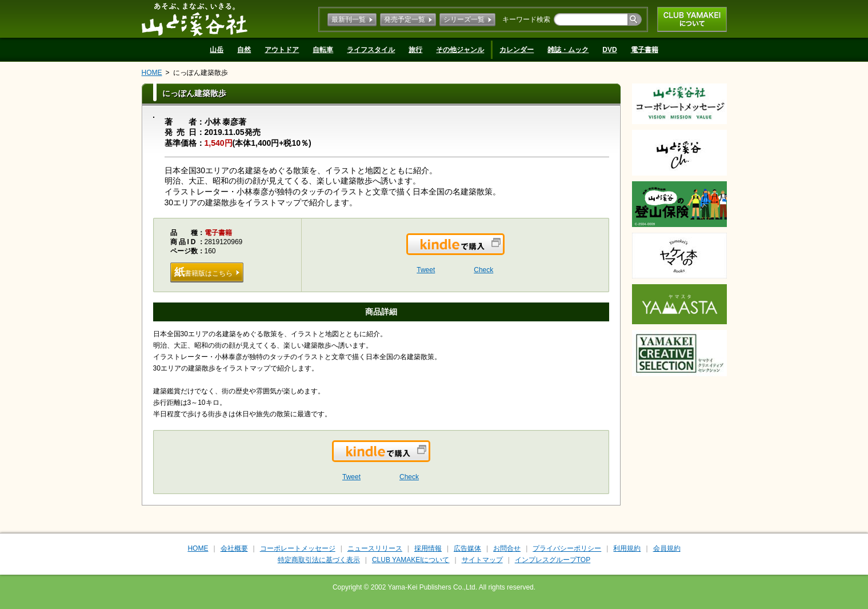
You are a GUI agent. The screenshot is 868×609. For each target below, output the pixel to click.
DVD (609, 50)
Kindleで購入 (504, 251)
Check (483, 270)
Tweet (426, 270)
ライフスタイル (371, 50)
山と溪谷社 (195, 19)
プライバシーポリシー (567, 548)
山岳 (217, 50)
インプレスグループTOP (553, 560)
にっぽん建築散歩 (201, 73)
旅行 (415, 50)
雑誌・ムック (568, 50)
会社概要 (234, 548)
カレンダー (517, 50)
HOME (152, 73)
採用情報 (428, 548)
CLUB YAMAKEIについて (692, 19)
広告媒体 (467, 548)
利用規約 (627, 548)
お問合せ (507, 548)
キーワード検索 (526, 19)
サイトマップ (482, 560)
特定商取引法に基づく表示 (319, 560)
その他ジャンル (460, 50)
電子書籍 (645, 50)
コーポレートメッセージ (298, 548)
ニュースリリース (375, 548)
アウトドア (282, 50)
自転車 (323, 50)
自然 (244, 50)
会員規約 (667, 548)
